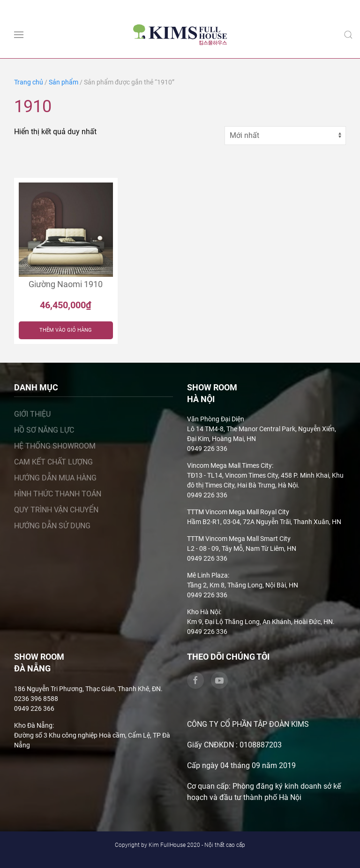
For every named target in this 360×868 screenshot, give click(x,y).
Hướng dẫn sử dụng (52, 526)
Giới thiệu (32, 414)
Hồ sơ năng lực (44, 430)
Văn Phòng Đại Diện (216, 419)
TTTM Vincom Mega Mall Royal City (238, 512)
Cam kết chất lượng (53, 462)
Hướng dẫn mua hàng (55, 478)
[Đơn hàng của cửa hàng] (285, 136)
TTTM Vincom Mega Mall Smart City (239, 539)
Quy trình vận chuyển (56, 510)
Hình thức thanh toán (58, 494)
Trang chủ (29, 82)
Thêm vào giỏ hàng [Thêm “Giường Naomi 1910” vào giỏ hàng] (66, 330)
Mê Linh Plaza (207, 575)
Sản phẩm (64, 82)
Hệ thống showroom (55, 446)
